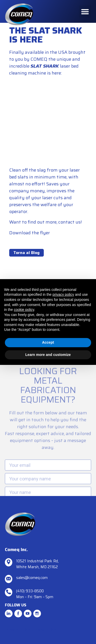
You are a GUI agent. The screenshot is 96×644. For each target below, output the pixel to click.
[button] (85, 12)
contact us (70, 222)
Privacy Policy (18, 630)
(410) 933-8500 (30, 591)
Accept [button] (48, 342)
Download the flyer (30, 233)
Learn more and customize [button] (48, 355)
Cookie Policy (44, 630)
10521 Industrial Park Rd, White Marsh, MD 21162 (37, 564)
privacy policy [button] (63, 294)
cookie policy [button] (24, 310)
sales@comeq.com (32, 578)
